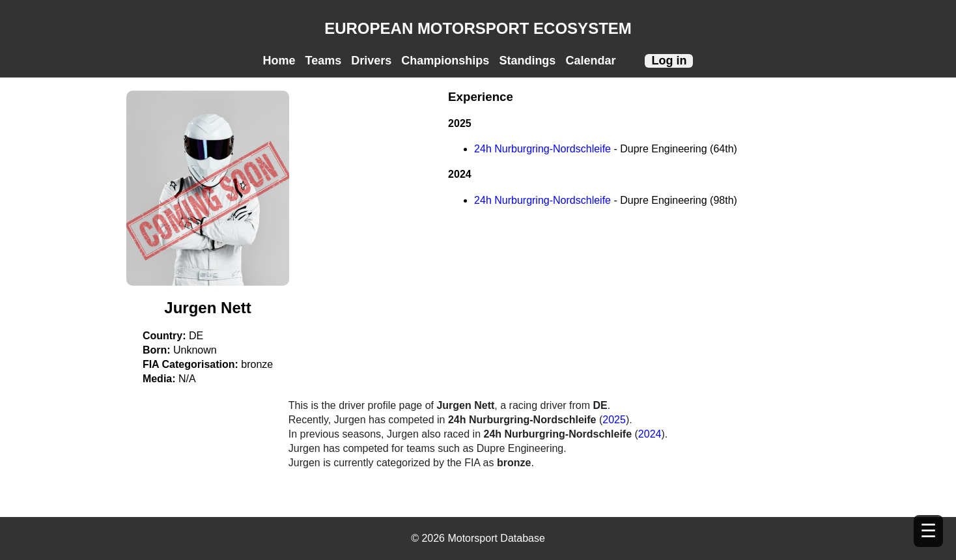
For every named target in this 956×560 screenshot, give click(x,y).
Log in (669, 61)
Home (279, 61)
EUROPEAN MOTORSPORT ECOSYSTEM (478, 28)
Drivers (371, 61)
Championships (445, 61)
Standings (527, 61)
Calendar (590, 61)
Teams (324, 61)
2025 (614, 420)
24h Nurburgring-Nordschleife (544, 149)
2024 (650, 434)
